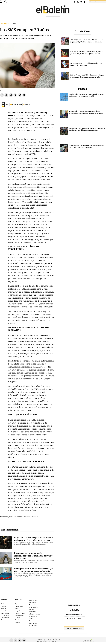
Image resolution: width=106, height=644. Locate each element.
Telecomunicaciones (22, 517)
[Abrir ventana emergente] (1, 2)
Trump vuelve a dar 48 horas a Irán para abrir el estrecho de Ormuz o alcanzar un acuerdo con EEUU (86, 112)
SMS (11, 517)
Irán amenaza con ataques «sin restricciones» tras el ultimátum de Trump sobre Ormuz (33, 556)
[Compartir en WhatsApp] (6, 95)
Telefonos (35, 517)
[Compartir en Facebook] (2, 95)
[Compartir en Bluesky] (20, 95)
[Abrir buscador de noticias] (5, 2)
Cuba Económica (74, 618)
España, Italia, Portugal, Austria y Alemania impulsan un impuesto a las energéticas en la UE (86, 95)
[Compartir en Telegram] (11, 95)
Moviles (5, 517)
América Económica (74, 615)
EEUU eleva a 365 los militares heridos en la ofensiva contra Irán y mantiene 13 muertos (86, 146)
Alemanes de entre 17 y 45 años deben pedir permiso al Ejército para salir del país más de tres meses (87, 129)
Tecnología (5, 23)
